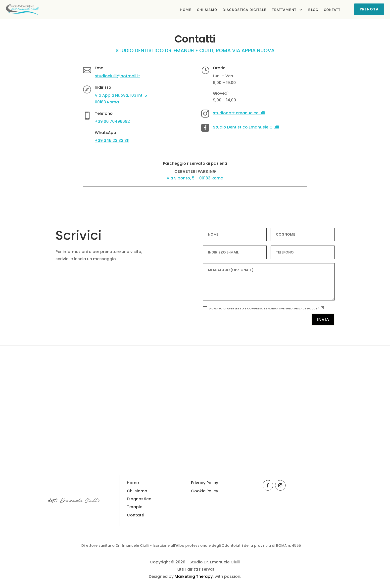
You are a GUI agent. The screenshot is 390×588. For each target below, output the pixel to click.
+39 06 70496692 (112, 121)
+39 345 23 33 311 (112, 141)
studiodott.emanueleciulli (239, 113)
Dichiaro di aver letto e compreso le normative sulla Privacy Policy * (264, 309)
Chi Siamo (207, 10)
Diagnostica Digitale (244, 10)
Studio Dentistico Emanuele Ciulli (246, 127)
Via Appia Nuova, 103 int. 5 (121, 95)
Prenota (369, 9)
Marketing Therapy (194, 576)
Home (186, 10)
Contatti (333, 10)
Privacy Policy (205, 483)
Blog (313, 10)
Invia (323, 319)
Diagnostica (139, 499)
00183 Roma (107, 102)
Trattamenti (285, 10)
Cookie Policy (205, 491)
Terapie (135, 507)
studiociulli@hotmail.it (117, 76)
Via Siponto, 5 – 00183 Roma (195, 178)
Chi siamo (137, 491)
